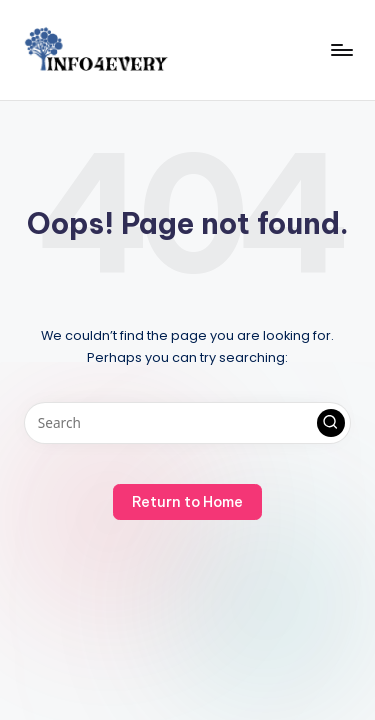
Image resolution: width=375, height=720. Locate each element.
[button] (331, 423)
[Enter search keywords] (187, 423)
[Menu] (341, 49)
